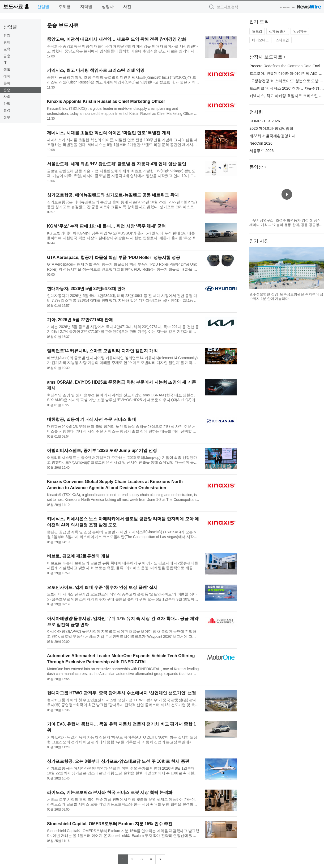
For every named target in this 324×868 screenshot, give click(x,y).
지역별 (86, 7)
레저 (7, 76)
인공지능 (300, 31)
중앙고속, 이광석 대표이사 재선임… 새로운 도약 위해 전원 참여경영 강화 (117, 39)
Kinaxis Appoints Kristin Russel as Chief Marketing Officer (106, 101)
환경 (7, 110)
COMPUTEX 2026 (265, 121)
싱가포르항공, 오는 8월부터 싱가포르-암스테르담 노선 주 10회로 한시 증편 (118, 761)
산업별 (43, 7)
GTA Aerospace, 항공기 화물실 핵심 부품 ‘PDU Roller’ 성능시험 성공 (114, 257)
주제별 (65, 7)
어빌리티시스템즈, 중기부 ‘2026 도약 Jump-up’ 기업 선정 (102, 450)
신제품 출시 (278, 31)
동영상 (256, 167)
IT (5, 63)
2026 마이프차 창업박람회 (271, 128)
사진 (127, 7)
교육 (7, 49)
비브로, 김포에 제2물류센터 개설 (78, 556)
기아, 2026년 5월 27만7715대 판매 (80, 320)
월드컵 (257, 31)
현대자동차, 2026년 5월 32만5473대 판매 (86, 289)
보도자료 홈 (16, 7)
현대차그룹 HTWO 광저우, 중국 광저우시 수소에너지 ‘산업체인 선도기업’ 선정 (121, 693)
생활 (7, 70)
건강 (7, 35)
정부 (7, 117)
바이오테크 (260, 40)
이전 (254, 268)
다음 (320, 268)
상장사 (108, 7)
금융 (7, 56)
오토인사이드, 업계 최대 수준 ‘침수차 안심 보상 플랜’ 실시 (102, 587)
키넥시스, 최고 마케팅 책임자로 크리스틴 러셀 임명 (96, 70)
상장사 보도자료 (266, 57)
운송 (7, 90)
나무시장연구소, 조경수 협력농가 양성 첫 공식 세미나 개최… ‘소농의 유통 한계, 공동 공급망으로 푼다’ (286, 225)
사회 (7, 97)
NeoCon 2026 (261, 143)
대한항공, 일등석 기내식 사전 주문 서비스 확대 (91, 419)
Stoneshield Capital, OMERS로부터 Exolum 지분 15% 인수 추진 (110, 824)
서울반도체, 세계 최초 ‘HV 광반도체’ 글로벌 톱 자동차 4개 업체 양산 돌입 (117, 164)
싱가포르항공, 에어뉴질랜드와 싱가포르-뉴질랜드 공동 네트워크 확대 (113, 195)
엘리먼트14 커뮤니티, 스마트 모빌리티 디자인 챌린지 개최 (102, 351)
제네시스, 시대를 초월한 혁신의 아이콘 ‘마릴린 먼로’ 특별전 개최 (109, 133)
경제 (7, 42)
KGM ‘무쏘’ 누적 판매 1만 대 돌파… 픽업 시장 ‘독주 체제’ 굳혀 (106, 226)
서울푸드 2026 (261, 151)
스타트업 (282, 40)
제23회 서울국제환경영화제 (272, 136)
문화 (7, 83)
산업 (7, 104)
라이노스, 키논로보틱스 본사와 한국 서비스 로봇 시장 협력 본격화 (110, 792)
